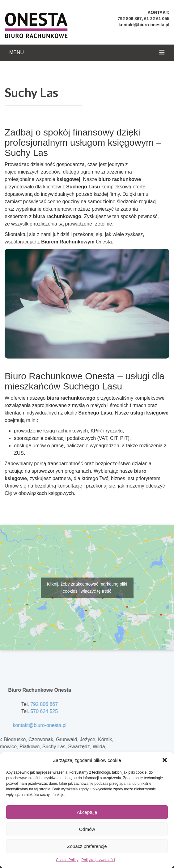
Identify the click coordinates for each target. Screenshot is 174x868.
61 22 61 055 (157, 19)
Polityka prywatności (98, 860)
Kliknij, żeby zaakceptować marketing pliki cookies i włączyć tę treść (87, 588)
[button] (165, 760)
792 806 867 (130, 19)
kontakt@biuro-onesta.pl (144, 25)
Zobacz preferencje (87, 846)
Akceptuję (87, 812)
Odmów (87, 829)
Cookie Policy (67, 860)
